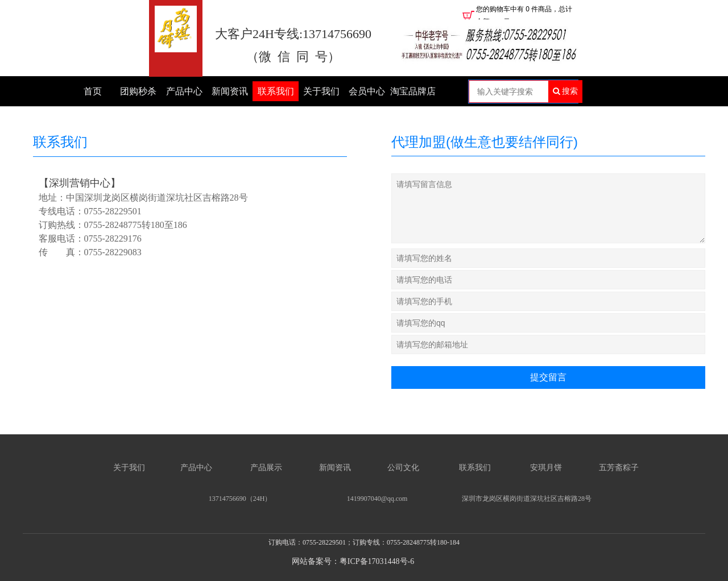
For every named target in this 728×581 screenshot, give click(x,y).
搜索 (566, 91)
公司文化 (403, 468)
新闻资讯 (230, 91)
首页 (93, 91)
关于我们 (321, 91)
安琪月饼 (546, 468)
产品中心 (184, 91)
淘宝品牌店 (413, 91)
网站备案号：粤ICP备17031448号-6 (353, 561)
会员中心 (367, 91)
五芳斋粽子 (620, 468)
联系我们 (276, 91)
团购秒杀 (138, 91)
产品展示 (266, 468)
